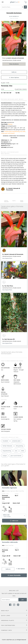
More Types (22, 201)
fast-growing (19, 446)
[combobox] (14, 516)
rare (21, 131)
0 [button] (26, 1)
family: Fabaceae (7, 446)
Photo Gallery (6, 201)
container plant (8, 131)
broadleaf (5, 441)
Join (23, 600)
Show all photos (14, 64)
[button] (23, 7)
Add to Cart (14, 521)
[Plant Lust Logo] (15, 2)
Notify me (14, 72)
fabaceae (10, 124)
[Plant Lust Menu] (3, 2)
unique (3, 133)
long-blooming (16, 131)
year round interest (10, 133)
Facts (14, 201)
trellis (24, 131)
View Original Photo (7, 258)
